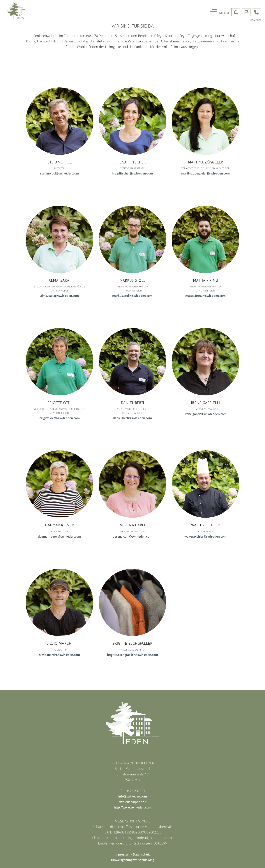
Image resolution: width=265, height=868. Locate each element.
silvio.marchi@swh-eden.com (60, 655)
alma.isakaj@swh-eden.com (60, 296)
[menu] (222, 13)
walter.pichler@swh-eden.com (205, 536)
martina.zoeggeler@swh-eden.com (205, 173)
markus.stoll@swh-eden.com (132, 296)
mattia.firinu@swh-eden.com (205, 296)
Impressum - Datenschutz (132, 854)
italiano (255, 20)
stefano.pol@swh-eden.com (60, 173)
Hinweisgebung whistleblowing (133, 860)
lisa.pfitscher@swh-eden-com (132, 173)
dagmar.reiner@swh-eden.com (59, 536)
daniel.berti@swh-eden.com (132, 418)
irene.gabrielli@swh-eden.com (206, 414)
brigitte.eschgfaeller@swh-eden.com (132, 655)
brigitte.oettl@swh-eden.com (60, 418)
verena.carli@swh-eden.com (132, 536)
